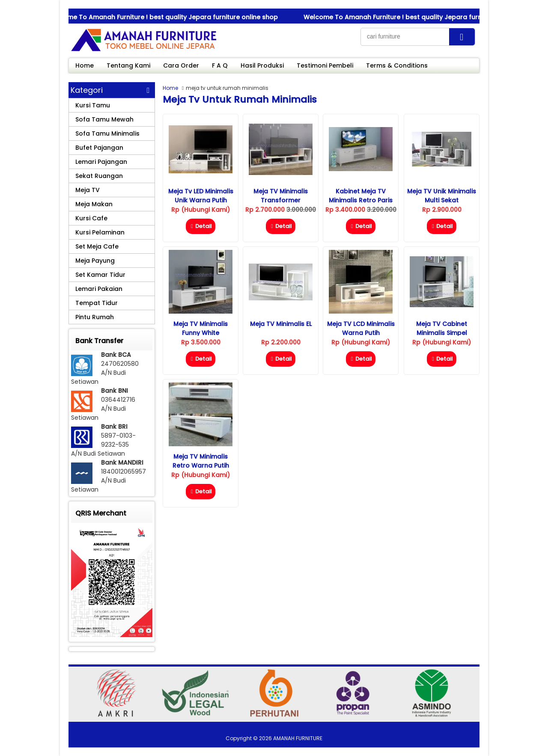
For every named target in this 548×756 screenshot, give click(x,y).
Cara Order (181, 65)
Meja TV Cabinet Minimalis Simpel (442, 328)
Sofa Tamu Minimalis (107, 133)
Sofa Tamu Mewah (104, 119)
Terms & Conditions (397, 65)
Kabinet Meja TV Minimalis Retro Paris (361, 196)
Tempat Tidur (97, 303)
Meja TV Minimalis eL (281, 324)
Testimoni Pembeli (325, 65)
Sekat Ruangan (99, 176)
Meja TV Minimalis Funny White (201, 328)
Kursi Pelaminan (100, 232)
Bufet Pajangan (99, 148)
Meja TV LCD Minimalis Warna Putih (361, 328)
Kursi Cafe (91, 218)
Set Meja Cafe (97, 246)
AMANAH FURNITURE (298, 738)
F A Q (220, 65)
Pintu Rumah (95, 317)
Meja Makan (94, 204)
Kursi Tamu (93, 105)
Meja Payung (95, 261)
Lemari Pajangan (101, 162)
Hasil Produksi (262, 65)
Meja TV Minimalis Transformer (281, 196)
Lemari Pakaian (99, 289)
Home (85, 65)
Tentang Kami (128, 65)
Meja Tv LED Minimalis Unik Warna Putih (201, 196)
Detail (201, 226)
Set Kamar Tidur (100, 275)
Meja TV (88, 190)
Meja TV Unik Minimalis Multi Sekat (442, 196)
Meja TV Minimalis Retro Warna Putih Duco (201, 465)
